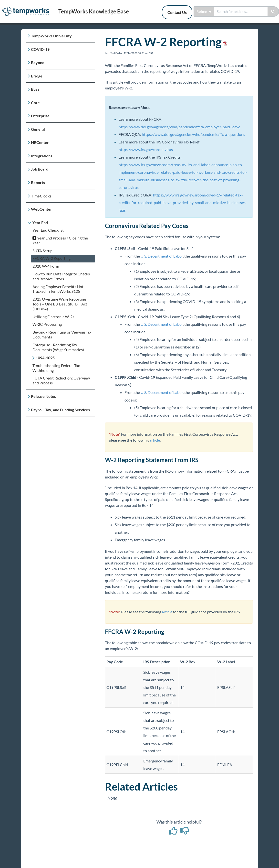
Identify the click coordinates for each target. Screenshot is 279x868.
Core (35, 103)
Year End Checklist (48, 230)
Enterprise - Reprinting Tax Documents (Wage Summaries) (58, 347)
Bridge (37, 76)
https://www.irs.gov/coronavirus (146, 149)
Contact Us (177, 12)
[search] (241, 11)
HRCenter (40, 142)
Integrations (42, 156)
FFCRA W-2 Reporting (52, 258)
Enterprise (40, 116)
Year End (40, 222)
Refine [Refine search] (204, 11)
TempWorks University (51, 36)
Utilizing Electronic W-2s (53, 317)
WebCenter (41, 209)
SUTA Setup (42, 251)
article (155, 440)
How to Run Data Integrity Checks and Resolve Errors (61, 276)
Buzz (35, 89)
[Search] (273, 11)
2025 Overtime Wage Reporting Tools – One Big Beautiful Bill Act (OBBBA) (60, 304)
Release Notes (43, 396)
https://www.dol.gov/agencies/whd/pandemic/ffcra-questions (193, 134)
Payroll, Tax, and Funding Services (60, 410)
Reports (38, 182)
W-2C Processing (47, 324)
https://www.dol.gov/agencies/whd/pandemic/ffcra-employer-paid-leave (179, 127)
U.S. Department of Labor (162, 256)
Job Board (40, 169)
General (38, 129)
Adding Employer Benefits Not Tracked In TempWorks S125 (58, 289)
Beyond (38, 62)
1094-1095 (45, 358)
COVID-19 (40, 49)
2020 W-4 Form (46, 266)
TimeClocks (41, 196)
